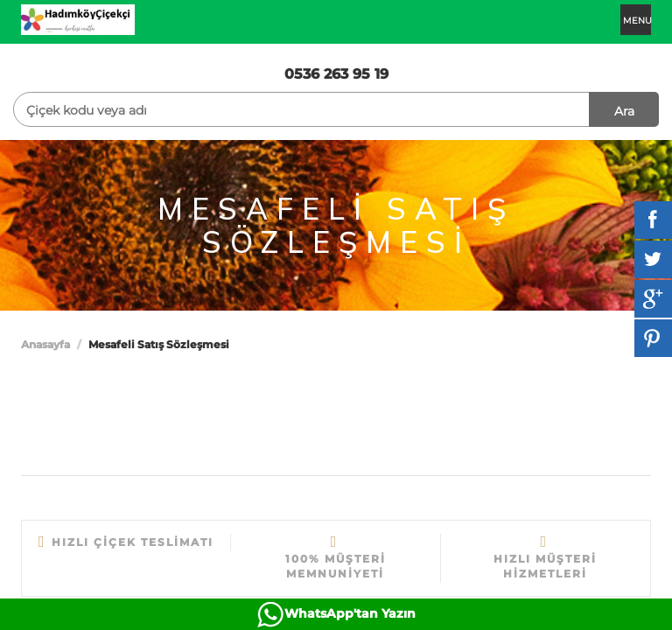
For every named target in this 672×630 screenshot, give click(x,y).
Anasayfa (45, 344)
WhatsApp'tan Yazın (350, 613)
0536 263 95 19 (336, 74)
